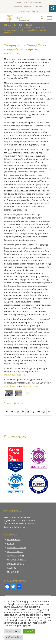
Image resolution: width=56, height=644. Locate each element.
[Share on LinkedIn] (28, 412)
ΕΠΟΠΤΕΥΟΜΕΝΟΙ (15, 552)
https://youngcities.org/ (15, 375)
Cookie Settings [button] (13, 631)
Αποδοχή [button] (29, 631)
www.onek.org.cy (30, 386)
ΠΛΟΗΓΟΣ (40, 7)
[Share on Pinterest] (23, 412)
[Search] (41, 18)
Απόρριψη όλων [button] (14, 637)
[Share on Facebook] (7, 412)
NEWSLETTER (22, 2)
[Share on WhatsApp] (18, 412)
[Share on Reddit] (44, 412)
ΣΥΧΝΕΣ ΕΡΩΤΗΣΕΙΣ (16, 564)
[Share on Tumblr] (33, 412)
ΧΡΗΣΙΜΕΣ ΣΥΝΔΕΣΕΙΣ (23, 7)
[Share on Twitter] (12, 412)
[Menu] (48, 18)
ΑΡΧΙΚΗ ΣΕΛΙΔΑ (14, 539)
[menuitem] (22, 2)
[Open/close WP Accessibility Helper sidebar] (52, 8)
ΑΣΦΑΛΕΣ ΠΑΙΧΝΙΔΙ (15, 556)
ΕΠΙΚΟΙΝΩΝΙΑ (36, 2)
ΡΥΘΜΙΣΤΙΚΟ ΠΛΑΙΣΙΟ (17, 548)
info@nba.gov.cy (17, 527)
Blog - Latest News (18, 25)
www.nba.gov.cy (11, 386)
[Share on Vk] (39, 412)
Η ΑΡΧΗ (11, 543)
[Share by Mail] (49, 412)
